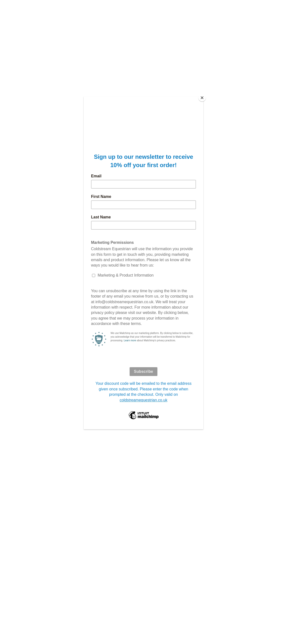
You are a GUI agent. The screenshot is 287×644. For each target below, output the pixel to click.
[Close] (202, 98)
